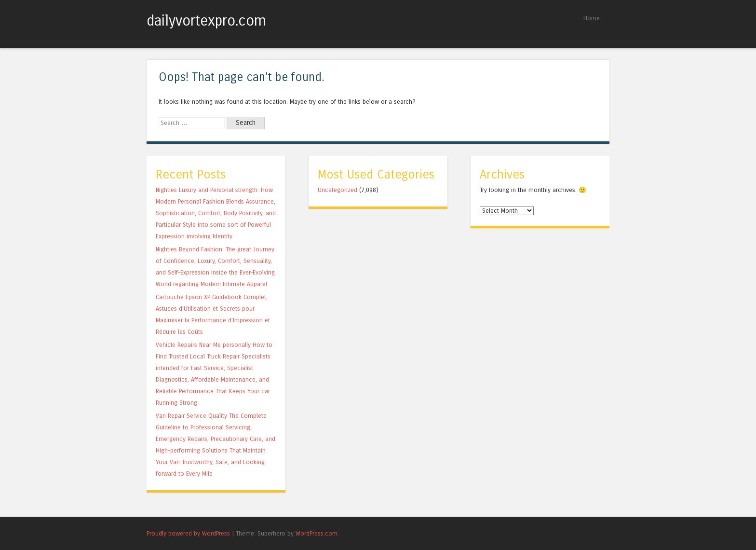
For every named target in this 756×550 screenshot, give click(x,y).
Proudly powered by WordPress (188, 533)
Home (592, 18)
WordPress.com (317, 533)
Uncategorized (337, 190)
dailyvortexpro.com (206, 21)
